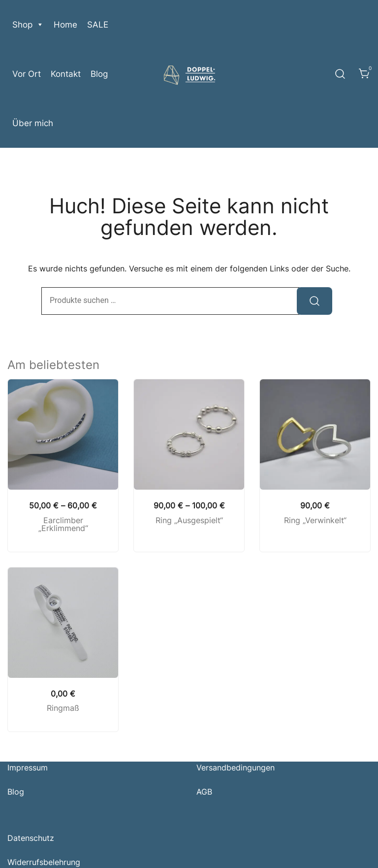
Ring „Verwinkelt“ (315, 520)
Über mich (33, 123)
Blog (99, 74)
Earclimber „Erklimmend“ (63, 524)
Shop (28, 25)
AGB (204, 792)
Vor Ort (27, 74)
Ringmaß (63, 708)
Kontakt (66, 74)
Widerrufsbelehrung (44, 862)
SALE (98, 25)
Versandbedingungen (236, 768)
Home (65, 25)
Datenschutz (31, 838)
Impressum (28, 768)
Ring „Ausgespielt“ (189, 520)
